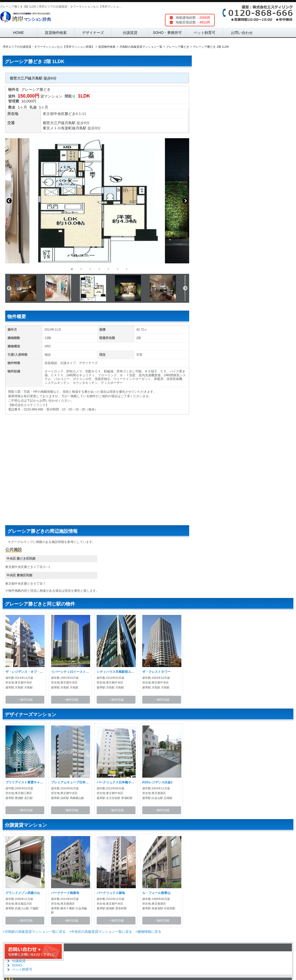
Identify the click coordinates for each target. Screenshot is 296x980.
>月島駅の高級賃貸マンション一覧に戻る (34, 932)
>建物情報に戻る (148, 932)
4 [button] (99, 269)
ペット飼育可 (205, 33)
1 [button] (72, 269)
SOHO (17, 965)
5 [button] (108, 269)
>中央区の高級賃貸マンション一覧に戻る (101, 932)
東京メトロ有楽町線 (59, 128)
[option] (97, 201)
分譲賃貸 (130, 33)
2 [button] (81, 269)
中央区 (59, 114)
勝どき (70, 114)
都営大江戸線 (54, 123)
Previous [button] (9, 201)
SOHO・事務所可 (167, 33)
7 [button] (127, 269)
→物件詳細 (25, 700)
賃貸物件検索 (56, 33)
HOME (18, 33)
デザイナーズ (93, 33)
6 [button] (118, 269)
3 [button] (90, 269)
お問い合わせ (242, 33)
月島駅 (70, 123)
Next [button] (185, 201)
